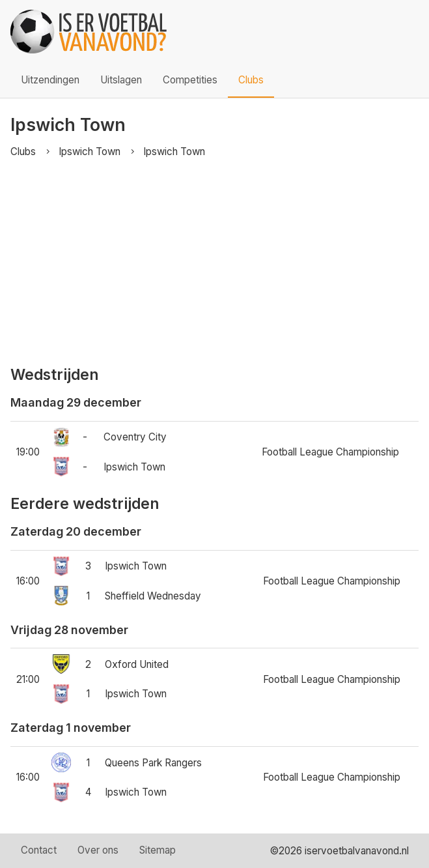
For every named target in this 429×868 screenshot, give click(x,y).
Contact (39, 850)
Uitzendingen (50, 80)
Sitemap (158, 850)
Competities (190, 80)
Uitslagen (121, 80)
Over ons (98, 850)
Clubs (251, 80)
